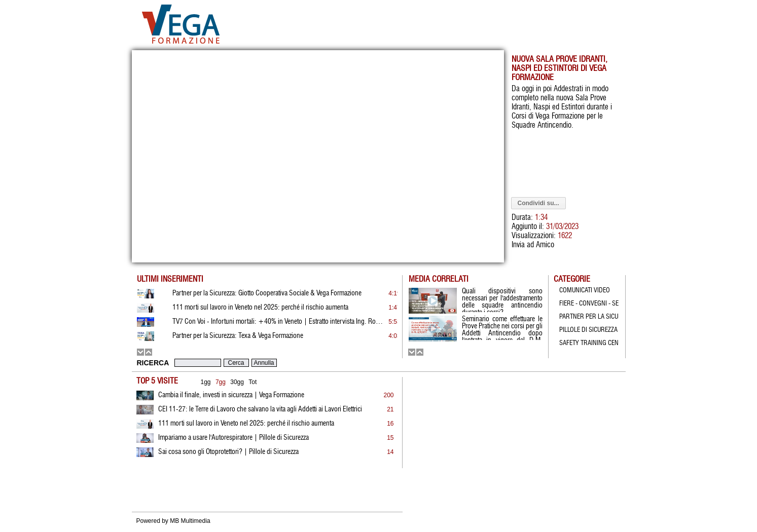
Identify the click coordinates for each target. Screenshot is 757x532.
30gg (237, 382)
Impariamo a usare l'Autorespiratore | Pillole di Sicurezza (233, 438)
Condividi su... (538, 203)
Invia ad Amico (533, 245)
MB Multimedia (190, 521)
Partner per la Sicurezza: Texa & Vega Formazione (238, 336)
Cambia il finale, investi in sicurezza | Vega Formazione (231, 395)
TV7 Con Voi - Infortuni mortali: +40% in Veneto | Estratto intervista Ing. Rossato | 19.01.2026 (279, 322)
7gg (221, 382)
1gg (206, 382)
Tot (253, 382)
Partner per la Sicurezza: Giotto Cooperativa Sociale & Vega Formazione (267, 293)
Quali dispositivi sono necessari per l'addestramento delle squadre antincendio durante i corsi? (502, 300)
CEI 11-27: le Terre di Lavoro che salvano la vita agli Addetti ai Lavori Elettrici (260, 409)
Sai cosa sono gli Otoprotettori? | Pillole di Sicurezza (228, 452)
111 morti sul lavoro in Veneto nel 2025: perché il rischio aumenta (246, 424)
